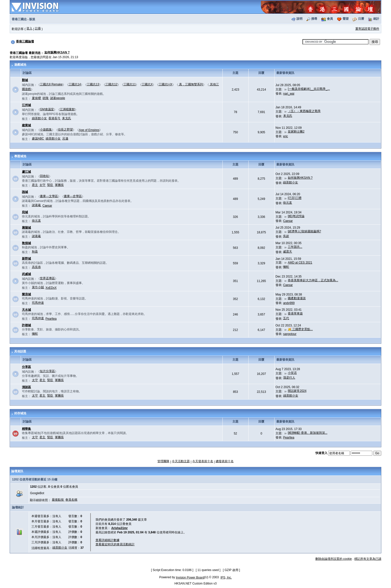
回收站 (44, 176)
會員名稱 (71, 500)
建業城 (26, 125)
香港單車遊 (295, 313)
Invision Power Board (190, 578)
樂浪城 (26, 294)
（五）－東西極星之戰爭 (304, 111)
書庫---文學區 (49, 196)
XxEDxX (51, 288)
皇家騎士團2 (296, 132)
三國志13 (93, 84)
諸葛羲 (36, 205)
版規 (32, 19)
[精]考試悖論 (296, 216)
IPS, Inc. (226, 578)
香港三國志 (19, 19)
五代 (286, 318)
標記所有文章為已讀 (368, 559)
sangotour (290, 334)
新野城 (26, 259)
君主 (35, 185)
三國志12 (111, 84)
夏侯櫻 (36, 98)
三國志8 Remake (51, 84)
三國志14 (75, 84)
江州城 (26, 105)
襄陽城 (26, 228)
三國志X (147, 84)
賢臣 (50, 185)
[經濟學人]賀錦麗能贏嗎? (304, 231)
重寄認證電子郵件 (367, 29)
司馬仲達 (38, 303)
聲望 (346, 19)
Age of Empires (89, 130)
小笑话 (292, 373)
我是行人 (289, 378)
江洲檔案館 (67, 109)
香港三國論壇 (25, 41)
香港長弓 (54, 118)
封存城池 (20, 413)
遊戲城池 (20, 65)
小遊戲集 (46, 130)
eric (286, 136)
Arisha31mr (119, 528)
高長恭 (36, 267)
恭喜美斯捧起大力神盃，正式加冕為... (313, 280)
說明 (299, 19)
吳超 (286, 236)
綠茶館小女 (39, 118)
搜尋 (314, 19)
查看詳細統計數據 (107, 540)
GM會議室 (47, 109)
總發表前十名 (225, 461)
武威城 (26, 274)
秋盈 (35, 252)
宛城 (25, 212)
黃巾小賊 (38, 287)
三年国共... (295, 247)
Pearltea (51, 319)
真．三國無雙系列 (191, 84)
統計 (376, 19)
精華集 (26, 429)
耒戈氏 (67, 118)
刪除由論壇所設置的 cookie (334, 559)
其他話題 (20, 351)
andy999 (289, 303)
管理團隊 (163, 461)
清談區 (26, 387)
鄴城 (25, 80)
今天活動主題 (181, 461)
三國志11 (130, 84)
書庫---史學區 (73, 196)
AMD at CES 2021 (300, 263)
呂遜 (65, 139)
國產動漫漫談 (297, 298)
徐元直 (288, 203)
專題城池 (20, 156)
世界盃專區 (47, 278)
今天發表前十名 (203, 461)
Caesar (47, 206)
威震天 (288, 252)
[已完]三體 (295, 198)
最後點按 (58, 500)
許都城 (26, 325)
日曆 (361, 19)
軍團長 (59, 185)
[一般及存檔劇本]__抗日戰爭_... (309, 89)
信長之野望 (65, 130)
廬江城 (26, 172)
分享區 (26, 367)
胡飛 (45, 98)
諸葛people (58, 98)
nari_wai (289, 94)
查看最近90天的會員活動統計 (115, 544)
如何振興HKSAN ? (57, 52)
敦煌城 (26, 243)
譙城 (25, 192)
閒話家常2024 (297, 391)
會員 (330, 19)
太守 (42, 185)
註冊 (38, 28)
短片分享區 (47, 371)
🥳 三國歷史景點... (300, 329)
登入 (29, 28)
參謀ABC (38, 139)
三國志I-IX (165, 84)
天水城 (26, 310)
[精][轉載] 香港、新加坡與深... (308, 433)
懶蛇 (286, 267)
